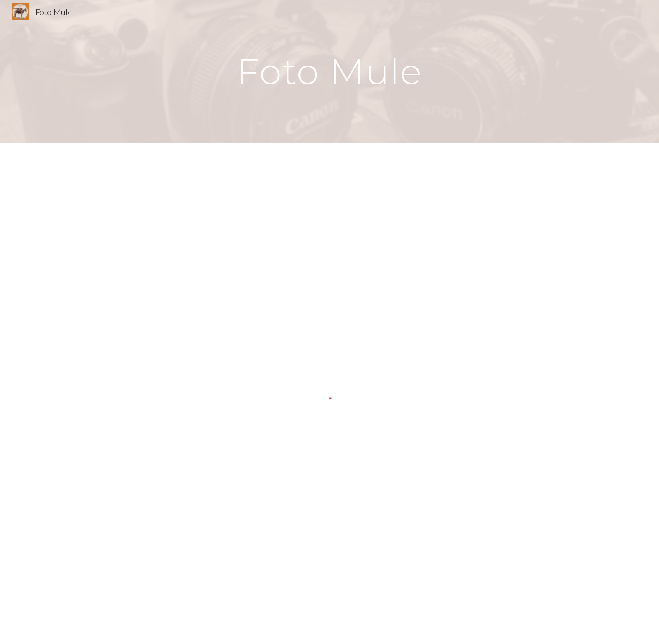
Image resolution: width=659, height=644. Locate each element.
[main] (329, 71)
